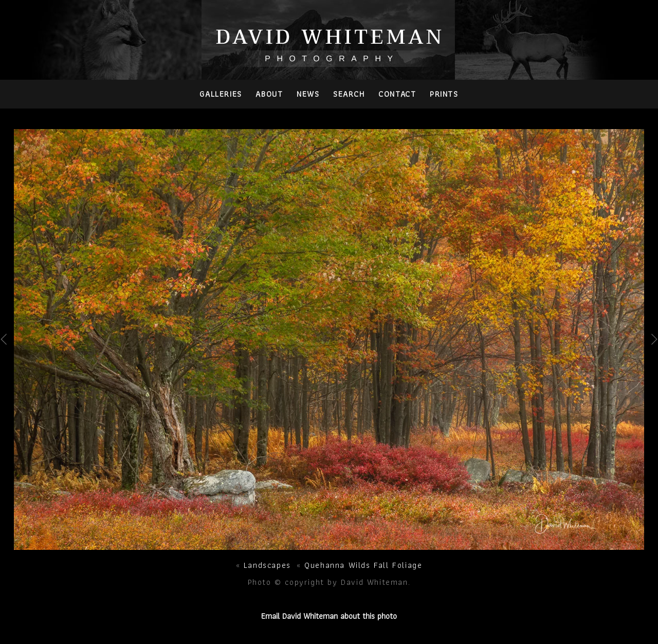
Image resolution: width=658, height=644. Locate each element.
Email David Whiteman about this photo (329, 616)
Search (349, 94)
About (269, 94)
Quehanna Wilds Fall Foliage (363, 565)
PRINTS (444, 94)
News (308, 94)
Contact (397, 94)
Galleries (221, 94)
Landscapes (267, 565)
